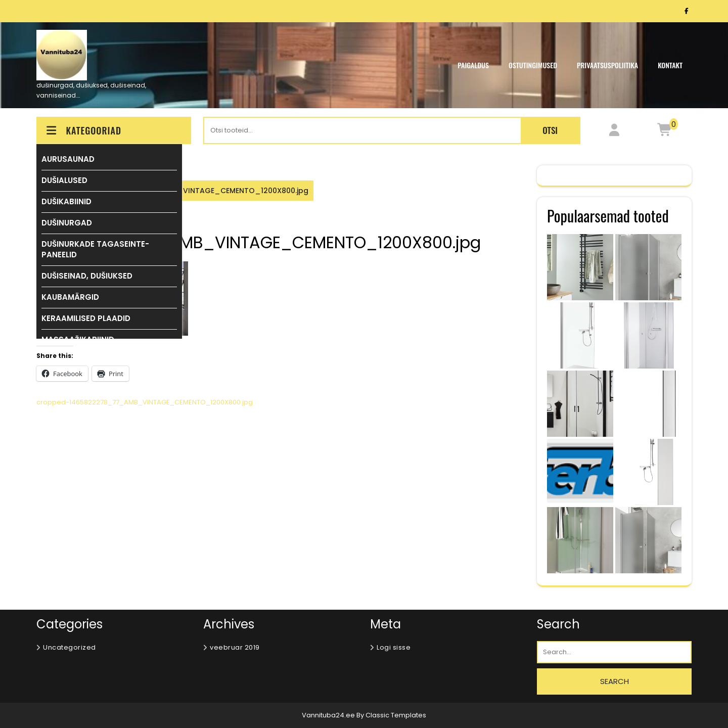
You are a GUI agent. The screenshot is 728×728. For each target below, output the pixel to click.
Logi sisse (394, 647)
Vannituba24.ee (329, 715)
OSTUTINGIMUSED (533, 65)
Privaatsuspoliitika (607, 65)
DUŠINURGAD (67, 223)
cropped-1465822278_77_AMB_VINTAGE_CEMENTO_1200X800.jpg (145, 402)
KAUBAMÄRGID (70, 297)
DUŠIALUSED (64, 180)
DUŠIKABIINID (66, 201)
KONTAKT (670, 65)
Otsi (550, 130)
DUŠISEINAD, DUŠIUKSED (87, 276)
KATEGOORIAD (83, 130)
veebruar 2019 (235, 647)
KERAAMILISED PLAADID (86, 318)
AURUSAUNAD (68, 159)
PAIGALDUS (473, 65)
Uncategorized (70, 647)
